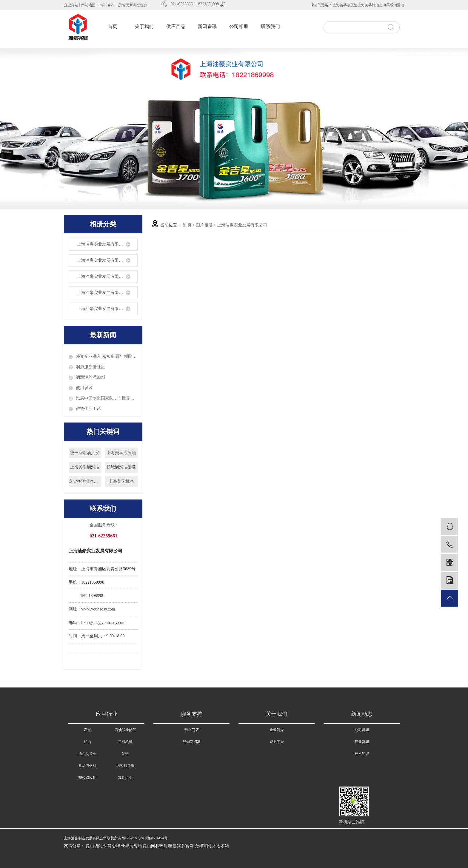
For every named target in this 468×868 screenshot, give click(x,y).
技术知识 (362, 754)
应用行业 (107, 714)
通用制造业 (87, 754)
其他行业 (125, 778)
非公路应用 (87, 778)
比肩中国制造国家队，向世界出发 (107, 398)
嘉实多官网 (183, 846)
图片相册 (204, 225)
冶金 (125, 754)
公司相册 (239, 26)
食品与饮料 (87, 766)
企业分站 (71, 5)
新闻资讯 (207, 26)
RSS (102, 5)
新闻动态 (362, 714)
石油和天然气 (125, 730)
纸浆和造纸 (125, 766)
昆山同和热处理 (157, 846)
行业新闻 (362, 742)
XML (112, 5)
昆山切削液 (96, 846)
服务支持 (192, 714)
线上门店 (192, 730)
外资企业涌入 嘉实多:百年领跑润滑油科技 (107, 356)
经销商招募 (192, 742)
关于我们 (144, 26)
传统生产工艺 (88, 409)
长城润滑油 (131, 846)
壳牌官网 (203, 846)
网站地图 (88, 5)
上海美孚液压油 (345, 5)
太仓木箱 (221, 846)
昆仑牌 (114, 846)
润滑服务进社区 (90, 367)
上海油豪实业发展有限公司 (102, 244)
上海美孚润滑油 (392, 5)
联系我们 (270, 26)
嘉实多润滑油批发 (85, 481)
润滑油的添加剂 (90, 377)
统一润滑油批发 (85, 453)
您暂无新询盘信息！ (135, 5)
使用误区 (84, 388)
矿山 (87, 742)
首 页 (187, 225)
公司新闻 (362, 730)
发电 (87, 730)
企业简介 (277, 730)
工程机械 (125, 742)
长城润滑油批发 (121, 467)
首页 (113, 26)
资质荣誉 (277, 742)
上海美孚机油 (368, 5)
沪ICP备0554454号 (153, 838)
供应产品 (176, 26)
